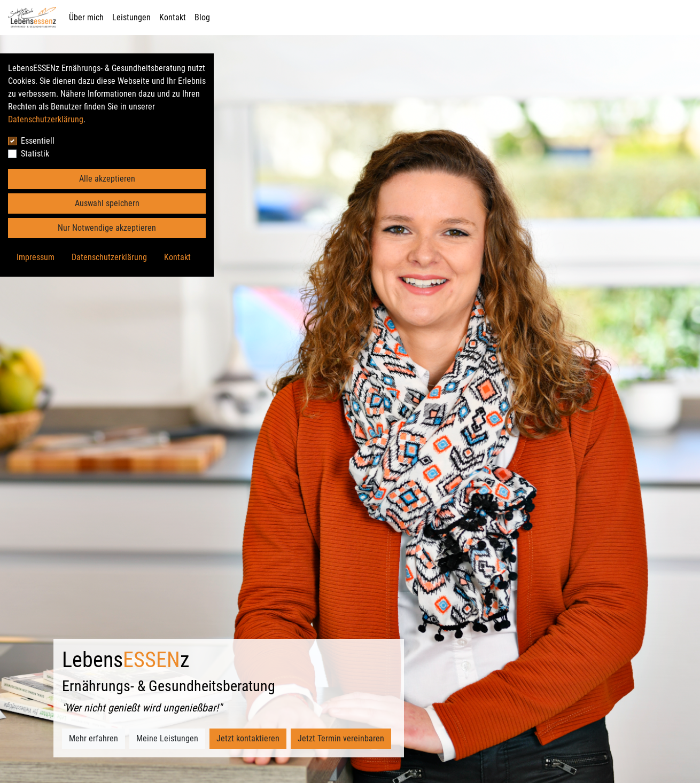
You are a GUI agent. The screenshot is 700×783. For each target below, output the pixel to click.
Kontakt (173, 17)
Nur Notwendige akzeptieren (107, 228)
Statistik (35, 154)
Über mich (86, 17)
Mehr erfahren (94, 738)
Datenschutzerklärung (46, 119)
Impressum (36, 257)
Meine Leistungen (167, 738)
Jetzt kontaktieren (248, 738)
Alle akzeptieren (107, 179)
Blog (202, 17)
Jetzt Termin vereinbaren (341, 738)
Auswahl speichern (107, 203)
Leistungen (131, 17)
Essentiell (38, 141)
